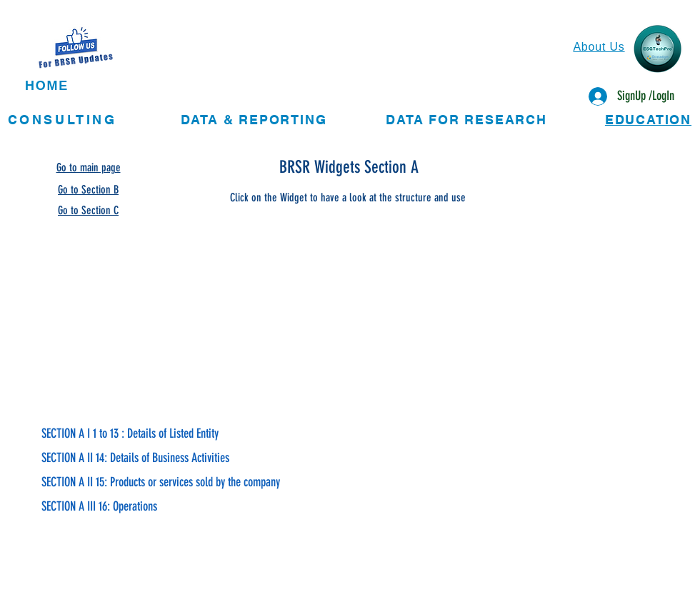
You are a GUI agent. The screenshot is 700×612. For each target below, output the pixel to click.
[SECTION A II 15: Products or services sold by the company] (234, 483)
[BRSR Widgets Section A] (350, 167)
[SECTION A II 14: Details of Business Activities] (234, 458)
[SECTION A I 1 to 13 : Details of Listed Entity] (234, 434)
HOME (47, 86)
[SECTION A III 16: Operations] (234, 507)
